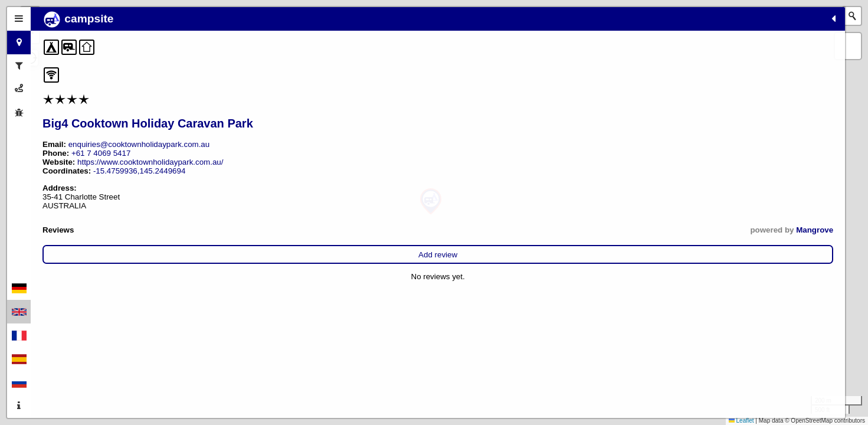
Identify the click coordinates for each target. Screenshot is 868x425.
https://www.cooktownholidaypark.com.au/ (150, 162)
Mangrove (248, 230)
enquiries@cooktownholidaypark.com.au (139, 144)
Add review (155, 255)
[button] (431, 202)
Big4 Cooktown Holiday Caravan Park (148, 123)
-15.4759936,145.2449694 (139, 171)
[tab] (19, 19)
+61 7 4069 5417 (101, 153)
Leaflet (741, 421)
